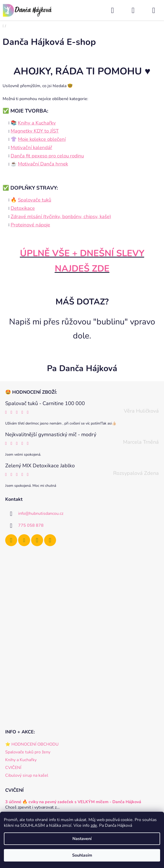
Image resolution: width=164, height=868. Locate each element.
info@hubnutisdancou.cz (41, 513)
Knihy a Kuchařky (21, 760)
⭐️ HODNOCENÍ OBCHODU (32, 744)
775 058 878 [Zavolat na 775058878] (31, 525)
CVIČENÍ (13, 768)
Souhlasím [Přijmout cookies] (82, 855)
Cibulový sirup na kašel (27, 775)
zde (94, 825)
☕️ (39, 164)
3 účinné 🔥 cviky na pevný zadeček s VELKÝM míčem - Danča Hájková (73, 802)
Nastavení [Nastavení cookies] (82, 839)
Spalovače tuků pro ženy (28, 752)
